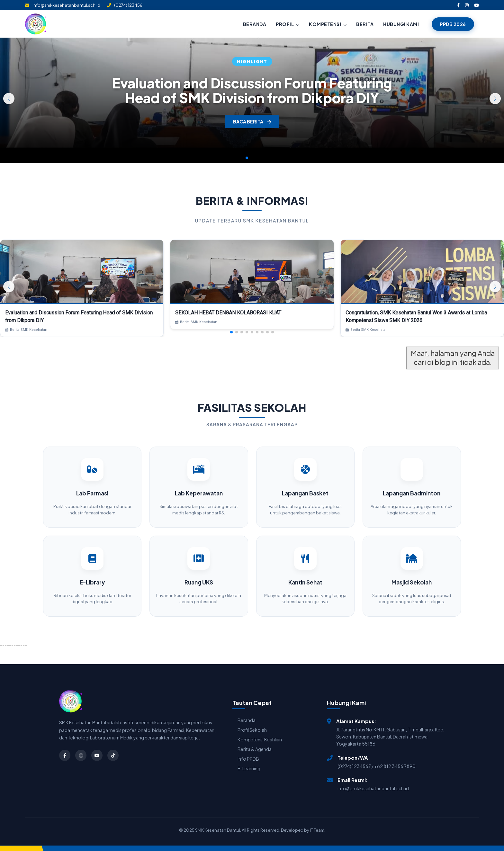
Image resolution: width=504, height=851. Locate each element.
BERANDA (255, 24)
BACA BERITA (252, 122)
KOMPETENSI (328, 24)
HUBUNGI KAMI (401, 24)
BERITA (365, 24)
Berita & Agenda (255, 740)
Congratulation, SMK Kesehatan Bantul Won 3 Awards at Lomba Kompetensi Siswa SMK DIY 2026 (416, 317)
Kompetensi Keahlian (260, 730)
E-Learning (249, 759)
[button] (495, 99)
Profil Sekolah (252, 721)
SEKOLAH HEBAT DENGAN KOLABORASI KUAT (228, 313)
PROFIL (288, 24)
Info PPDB (248, 750)
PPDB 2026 (453, 24)
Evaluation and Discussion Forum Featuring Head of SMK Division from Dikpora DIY (252, 90)
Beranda (247, 711)
